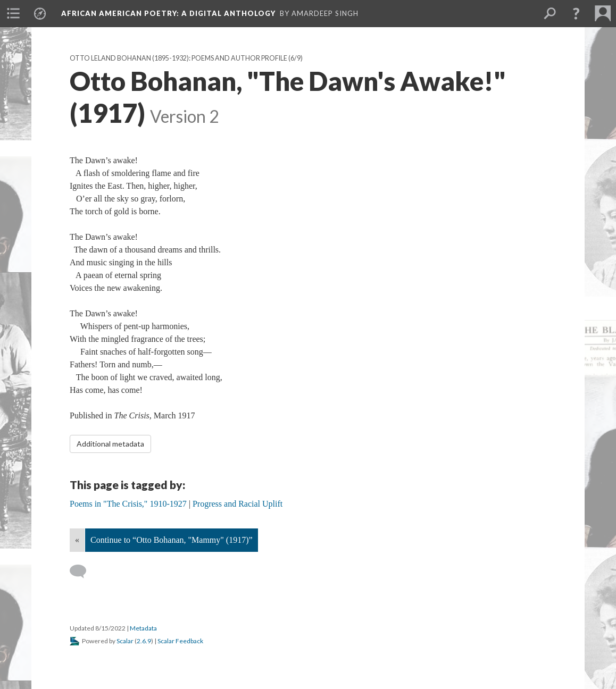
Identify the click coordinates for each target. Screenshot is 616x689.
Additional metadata (110, 444)
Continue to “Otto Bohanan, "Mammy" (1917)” (172, 540)
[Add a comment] (83, 572)
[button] (576, 13)
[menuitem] (13, 13)
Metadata (143, 628)
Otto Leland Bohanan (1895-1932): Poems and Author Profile (178, 58)
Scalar (125, 641)
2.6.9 (144, 641)
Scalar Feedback (180, 641)
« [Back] (77, 540)
